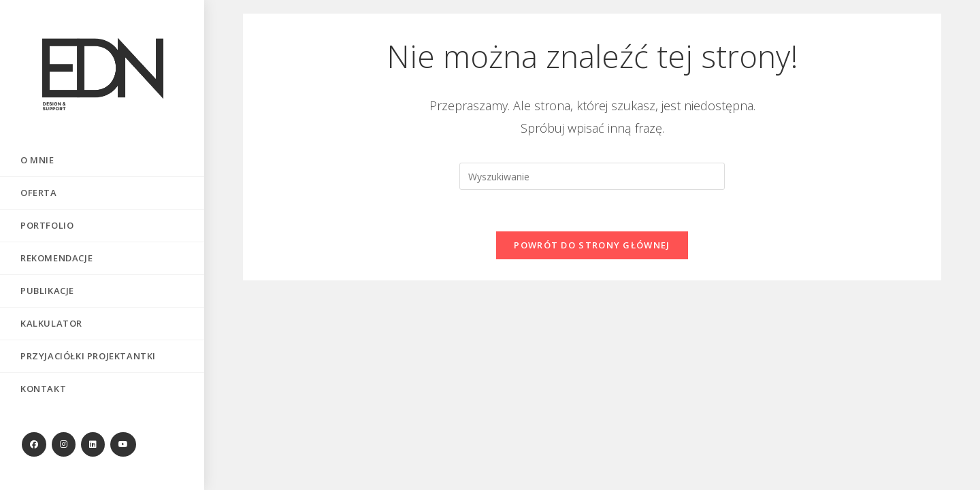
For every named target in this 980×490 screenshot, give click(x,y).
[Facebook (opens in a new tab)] (34, 444)
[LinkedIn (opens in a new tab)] (93, 444)
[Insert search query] (592, 176)
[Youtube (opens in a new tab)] (123, 444)
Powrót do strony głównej (592, 245)
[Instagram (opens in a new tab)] (64, 444)
